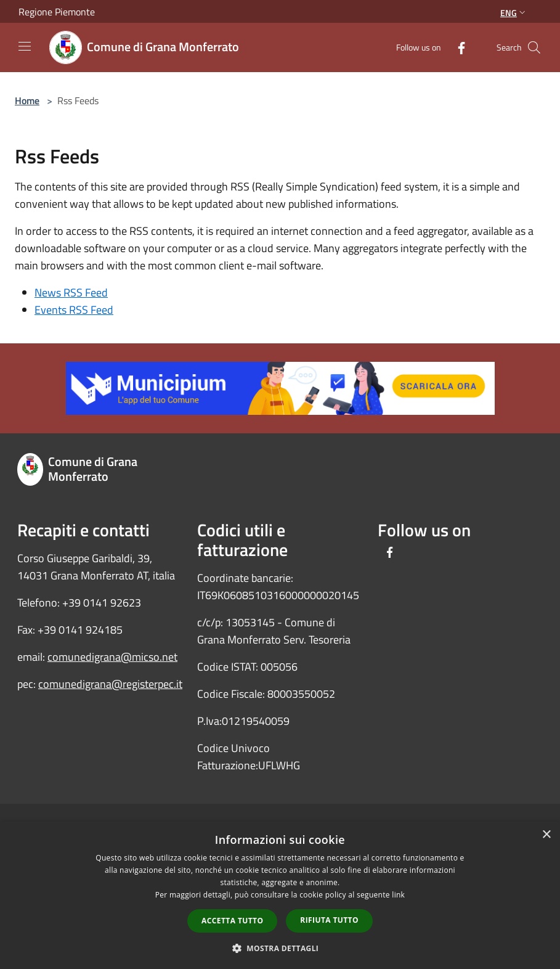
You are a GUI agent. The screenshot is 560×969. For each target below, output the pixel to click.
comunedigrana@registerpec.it (110, 684)
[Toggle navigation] (25, 46)
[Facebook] (457, 47)
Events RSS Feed (74, 310)
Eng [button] (514, 13)
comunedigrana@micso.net (112, 657)
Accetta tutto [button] (232, 921)
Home (27, 100)
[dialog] (280, 895)
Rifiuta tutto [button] (329, 920)
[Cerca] (534, 47)
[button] (280, 948)
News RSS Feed (71, 292)
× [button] (546, 835)
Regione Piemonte (57, 12)
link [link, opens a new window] (398, 895)
